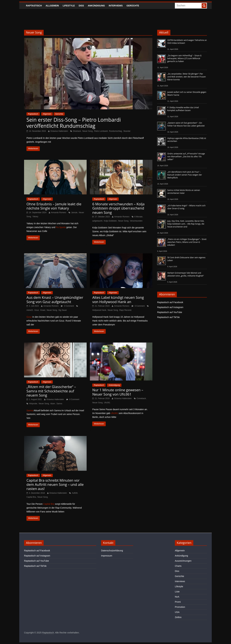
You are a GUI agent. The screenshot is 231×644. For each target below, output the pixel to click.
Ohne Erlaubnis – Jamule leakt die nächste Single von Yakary (54, 206)
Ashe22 (30, 310)
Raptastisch (34, 6)
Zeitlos (178, 617)
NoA (177, 597)
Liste (177, 592)
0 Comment (67, 306)
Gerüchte (133, 6)
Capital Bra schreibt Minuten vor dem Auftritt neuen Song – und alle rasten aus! (55, 484)
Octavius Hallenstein (59, 131)
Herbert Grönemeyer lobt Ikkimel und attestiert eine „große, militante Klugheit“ (186, 274)
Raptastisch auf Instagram (170, 307)
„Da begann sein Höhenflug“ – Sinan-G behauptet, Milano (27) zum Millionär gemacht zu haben (184, 58)
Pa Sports (61, 227)
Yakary (35, 217)
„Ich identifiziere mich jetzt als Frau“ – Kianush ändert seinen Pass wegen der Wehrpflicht (185, 175)
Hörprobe (33, 404)
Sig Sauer (63, 310)
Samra (59, 404)
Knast (43, 310)
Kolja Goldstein (110, 221)
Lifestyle (69, 6)
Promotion (180, 607)
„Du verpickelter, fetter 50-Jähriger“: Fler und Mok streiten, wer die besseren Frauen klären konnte (187, 77)
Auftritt (75, 493)
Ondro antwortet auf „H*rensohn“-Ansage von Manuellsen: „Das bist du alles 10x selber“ (186, 157)
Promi (178, 602)
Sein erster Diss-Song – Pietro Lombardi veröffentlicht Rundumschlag (74, 123)
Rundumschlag (116, 131)
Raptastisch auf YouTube (170, 312)
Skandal (127, 131)
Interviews (116, 6)
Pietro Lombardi (101, 131)
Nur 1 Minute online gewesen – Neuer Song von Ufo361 (118, 392)
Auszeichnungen (183, 561)
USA (177, 612)
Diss (81, 6)
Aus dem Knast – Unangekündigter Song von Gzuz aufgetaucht (55, 299)
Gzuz (37, 310)
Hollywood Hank (99, 310)
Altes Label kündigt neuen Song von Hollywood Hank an (118, 299)
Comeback (141, 398)
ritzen (53, 404)
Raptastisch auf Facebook (170, 302)
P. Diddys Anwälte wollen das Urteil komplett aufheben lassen (183, 109)
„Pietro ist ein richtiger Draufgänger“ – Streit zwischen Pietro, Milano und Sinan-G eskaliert (187, 242)
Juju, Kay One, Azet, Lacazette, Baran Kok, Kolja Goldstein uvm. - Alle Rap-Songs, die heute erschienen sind (186, 224)
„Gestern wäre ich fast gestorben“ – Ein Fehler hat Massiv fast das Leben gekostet (186, 124)
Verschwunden (136, 221)
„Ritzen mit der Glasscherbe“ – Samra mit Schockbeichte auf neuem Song (51, 391)
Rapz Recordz (125, 310)
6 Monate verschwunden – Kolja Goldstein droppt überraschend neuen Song (118, 208)
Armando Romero (59, 213)
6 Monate (138, 217)
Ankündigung (96, 6)
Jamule (74, 213)
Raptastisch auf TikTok (168, 317)
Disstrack (77, 131)
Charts (178, 566)
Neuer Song (87, 131)
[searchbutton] (204, 6)
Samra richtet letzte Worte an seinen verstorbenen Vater (184, 192)
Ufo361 (107, 403)
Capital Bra (31, 497)
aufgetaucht (97, 221)
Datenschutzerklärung (112, 551)
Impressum (107, 556)
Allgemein (52, 6)
